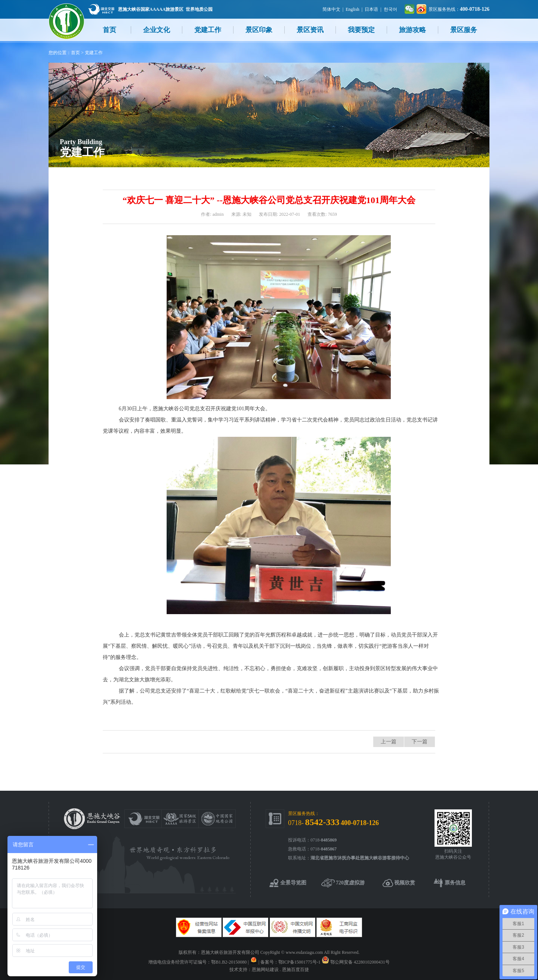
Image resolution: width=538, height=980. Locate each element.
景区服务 (464, 30)
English (353, 9)
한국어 (390, 9)
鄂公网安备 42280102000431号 (360, 962)
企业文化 (157, 30)
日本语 (371, 9)
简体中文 (331, 9)
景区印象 (259, 30)
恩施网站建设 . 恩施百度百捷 (280, 970)
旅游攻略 (412, 30)
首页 (109, 30)
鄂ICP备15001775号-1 (299, 962)
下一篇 (420, 742)
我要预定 (361, 30)
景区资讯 (310, 30)
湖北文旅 (101, 9)
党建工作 (208, 30)
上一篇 (389, 742)
